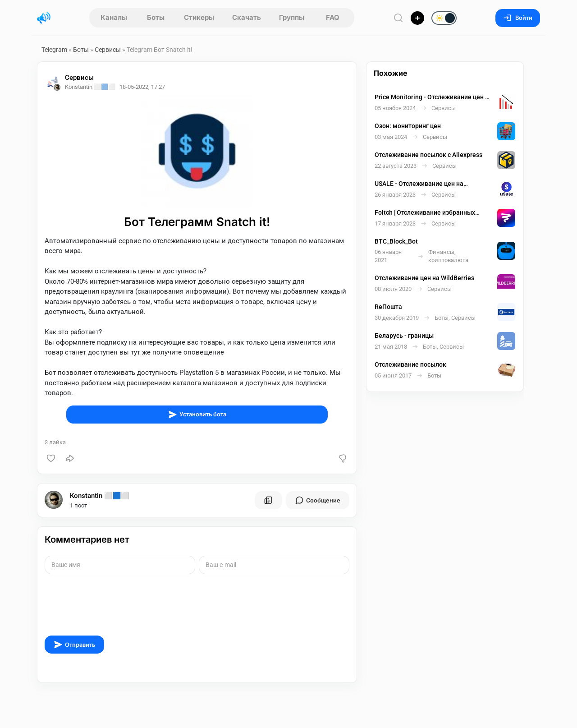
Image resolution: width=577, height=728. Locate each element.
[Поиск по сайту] (398, 18)
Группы (292, 17)
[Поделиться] (70, 458)
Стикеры (199, 17)
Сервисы (108, 50)
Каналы (114, 17)
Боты (156, 17)
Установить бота (197, 415)
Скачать (247, 17)
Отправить (74, 645)
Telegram (54, 50)
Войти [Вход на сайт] (518, 18)
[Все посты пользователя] (268, 500)
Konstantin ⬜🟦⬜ (100, 496)
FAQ (333, 17)
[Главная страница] (44, 18)
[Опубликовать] (417, 18)
